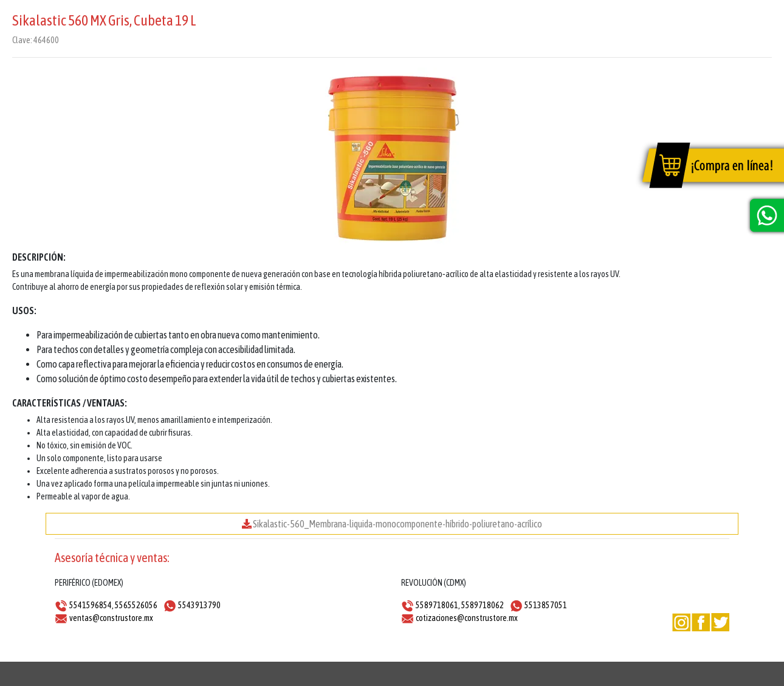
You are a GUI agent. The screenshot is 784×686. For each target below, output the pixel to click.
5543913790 (199, 605)
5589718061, (438, 605)
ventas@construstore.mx (111, 618)
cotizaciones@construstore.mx (467, 618)
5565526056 (136, 605)
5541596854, (91, 605)
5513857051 (546, 605)
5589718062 (483, 605)
